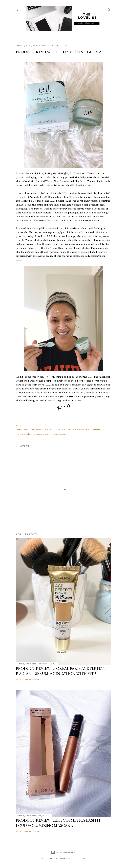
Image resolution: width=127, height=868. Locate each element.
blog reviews (37, 429)
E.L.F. (46, 429)
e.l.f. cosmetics (56, 429)
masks (39, 434)
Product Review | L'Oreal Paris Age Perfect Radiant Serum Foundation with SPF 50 (61, 671)
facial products (97, 429)
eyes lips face (83, 429)
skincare (63, 434)
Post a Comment (32, 680)
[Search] (109, 9)
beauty (26, 429)
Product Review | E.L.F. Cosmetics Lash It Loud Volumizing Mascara (58, 823)
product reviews (50, 434)
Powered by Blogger (63, 852)
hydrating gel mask (25, 434)
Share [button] (19, 425)
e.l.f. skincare (70, 429)
